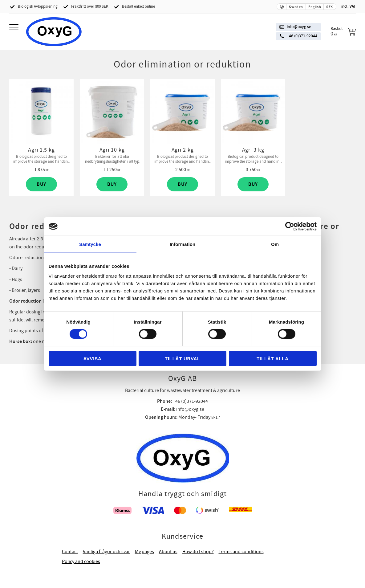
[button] (15, 28)
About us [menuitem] (168, 552)
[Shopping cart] (343, 31)
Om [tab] (275, 244)
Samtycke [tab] (90, 244)
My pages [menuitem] (144, 552)
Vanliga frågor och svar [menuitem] (106, 552)
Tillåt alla (273, 358)
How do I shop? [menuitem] (198, 552)
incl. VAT (349, 6)
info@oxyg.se (299, 27)
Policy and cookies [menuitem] (81, 561)
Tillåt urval (182, 358)
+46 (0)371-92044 (302, 36)
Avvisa (92, 358)
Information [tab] (183, 244)
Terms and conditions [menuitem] (241, 552)
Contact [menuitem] (70, 552)
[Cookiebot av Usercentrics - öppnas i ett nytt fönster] (290, 227)
